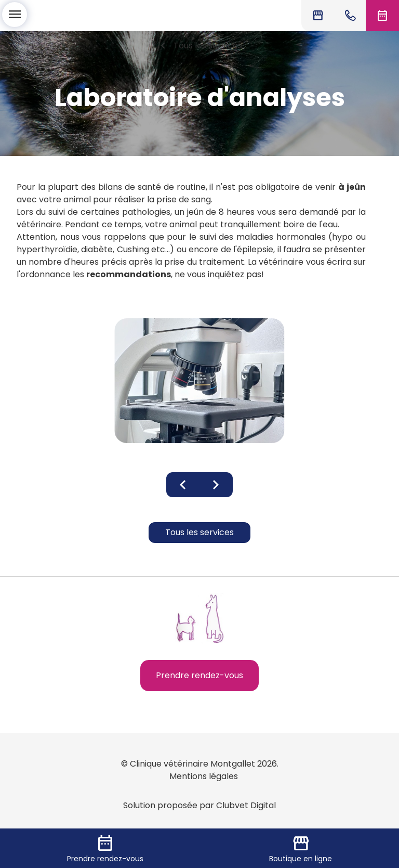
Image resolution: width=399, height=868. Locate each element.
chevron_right (216, 485)
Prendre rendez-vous (199, 675)
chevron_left (183, 485)
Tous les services (199, 46)
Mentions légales (204, 776)
